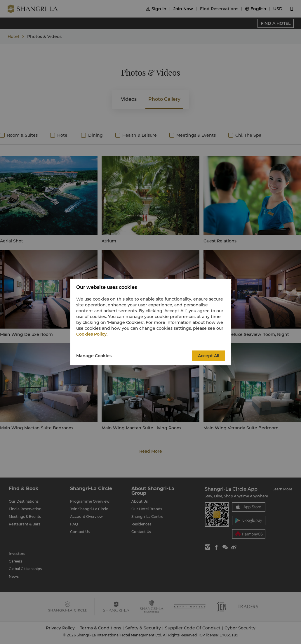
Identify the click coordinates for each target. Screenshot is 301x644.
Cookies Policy (91, 334)
